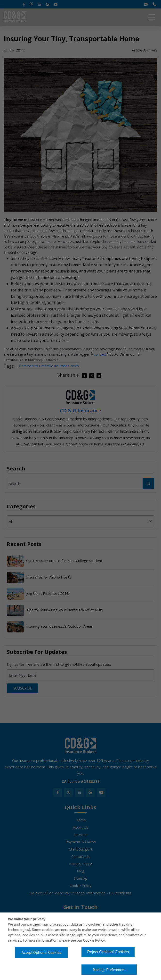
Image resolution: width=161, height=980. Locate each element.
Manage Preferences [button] (111, 969)
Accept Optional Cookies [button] (42, 951)
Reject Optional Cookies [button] (111, 951)
